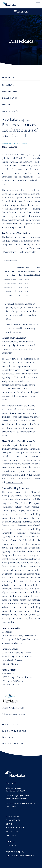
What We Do (13, 816)
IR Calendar (8, 98)
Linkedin (11, 846)
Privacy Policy (15, 852)
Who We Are (13, 820)
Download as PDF (9, 147)
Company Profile (16, 731)
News (9, 824)
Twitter (11, 842)
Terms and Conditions (20, 856)
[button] (38, 4)
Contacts (11, 737)
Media (5, 105)
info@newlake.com (19, 799)
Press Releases (10, 92)
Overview (7, 85)
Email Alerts (8, 111)
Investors (12, 832)
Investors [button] (21, 12)
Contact (11, 835)
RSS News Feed (14, 744)
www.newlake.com (15, 482)
